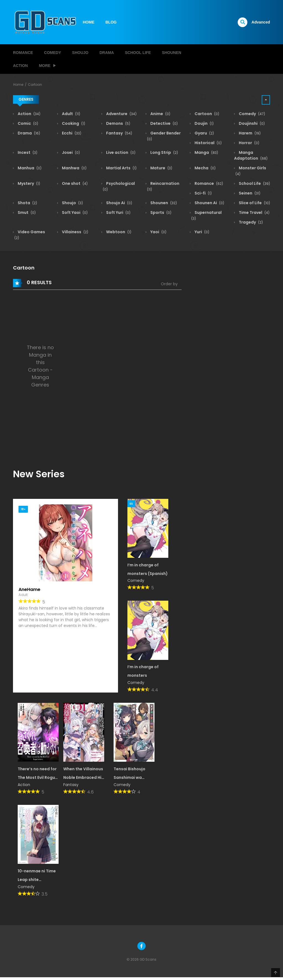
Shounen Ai (209, 203)
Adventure (121, 114)
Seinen (249, 193)
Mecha (205, 168)
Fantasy (119, 133)
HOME (89, 22)
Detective (164, 123)
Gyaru (204, 133)
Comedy (52, 53)
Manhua (29, 168)
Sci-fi (203, 193)
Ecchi (71, 133)
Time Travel (254, 212)
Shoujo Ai (119, 203)
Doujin (204, 123)
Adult (71, 114)
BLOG (111, 22)
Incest (27, 152)
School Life (138, 53)
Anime (160, 114)
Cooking (73, 123)
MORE (45, 66)
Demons (118, 123)
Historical (208, 143)
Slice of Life (254, 203)
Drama (107, 53)
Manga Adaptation (251, 155)
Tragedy (250, 222)
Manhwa (74, 168)
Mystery (28, 183)
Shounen (172, 53)
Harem (249, 133)
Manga (206, 152)
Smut (26, 212)
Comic (27, 123)
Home (18, 85)
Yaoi (158, 232)
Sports (160, 212)
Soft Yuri (118, 212)
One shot (74, 183)
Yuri (201, 232)
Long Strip (164, 152)
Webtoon (118, 232)
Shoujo (80, 53)
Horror (249, 143)
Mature (161, 168)
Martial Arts (121, 168)
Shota (27, 203)
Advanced (261, 22)
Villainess (75, 232)
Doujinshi (251, 123)
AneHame (29, 589)
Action (20, 66)
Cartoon (35, 85)
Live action (120, 152)
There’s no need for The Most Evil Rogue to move (38, 777)
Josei (70, 152)
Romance (23, 53)
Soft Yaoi (74, 212)
